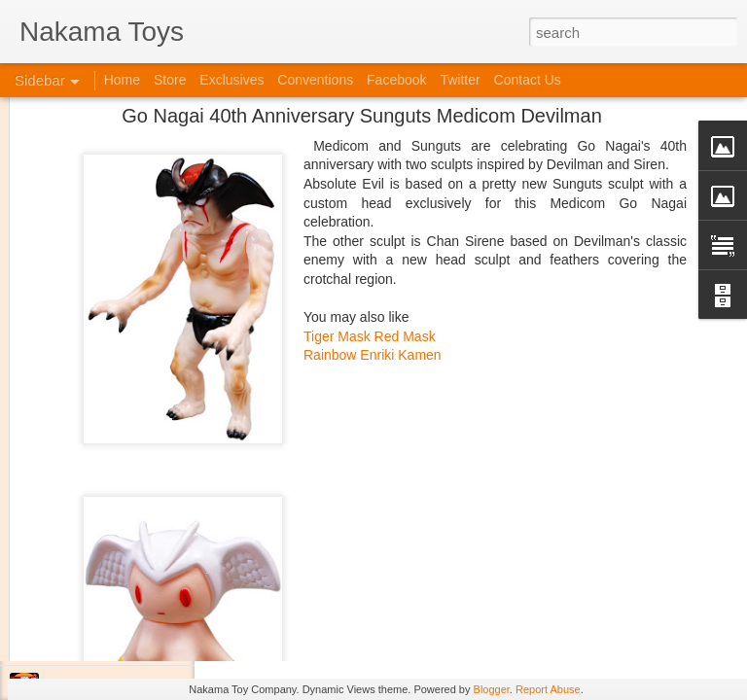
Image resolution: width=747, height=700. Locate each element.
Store (170, 80)
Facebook (396, 80)
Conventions (315, 80)
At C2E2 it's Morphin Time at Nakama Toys (159, 469)
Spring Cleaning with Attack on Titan (141, 512)
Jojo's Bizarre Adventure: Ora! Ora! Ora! (151, 644)
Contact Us (528, 80)
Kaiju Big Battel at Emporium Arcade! (143, 600)
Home (122, 80)
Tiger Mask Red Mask (370, 130)
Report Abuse (548, 689)
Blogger (492, 689)
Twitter (460, 80)
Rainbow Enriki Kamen (373, 150)
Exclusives (231, 80)
